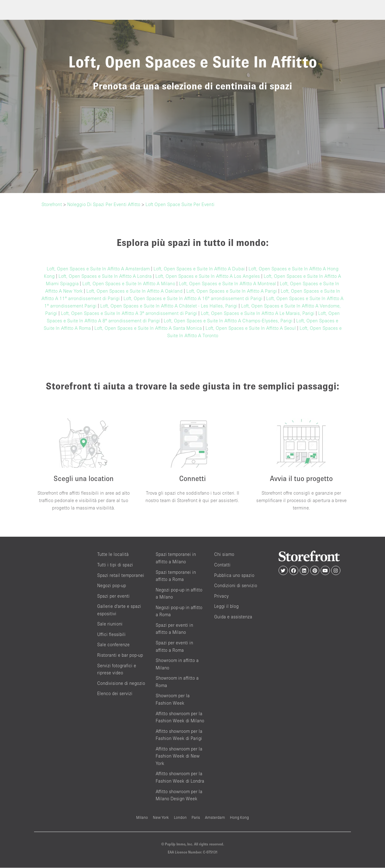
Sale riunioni (110, 624)
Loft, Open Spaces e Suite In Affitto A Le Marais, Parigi (258, 313)
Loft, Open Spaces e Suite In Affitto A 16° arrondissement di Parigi (193, 298)
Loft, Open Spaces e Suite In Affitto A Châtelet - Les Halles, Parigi (169, 306)
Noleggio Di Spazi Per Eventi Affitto (104, 204)
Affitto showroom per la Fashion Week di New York (179, 756)
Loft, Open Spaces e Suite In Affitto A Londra (105, 276)
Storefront (52, 204)
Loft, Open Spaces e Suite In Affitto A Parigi (232, 291)
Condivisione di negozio (121, 683)
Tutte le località (113, 554)
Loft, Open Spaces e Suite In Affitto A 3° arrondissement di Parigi (129, 313)
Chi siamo (224, 554)
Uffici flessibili (111, 634)
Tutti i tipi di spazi (115, 565)
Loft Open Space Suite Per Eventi (180, 204)
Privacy (221, 596)
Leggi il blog (226, 606)
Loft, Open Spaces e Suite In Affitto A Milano (129, 283)
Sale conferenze (113, 645)
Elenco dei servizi (115, 694)
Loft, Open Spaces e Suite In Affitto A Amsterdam (98, 269)
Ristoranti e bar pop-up (120, 655)
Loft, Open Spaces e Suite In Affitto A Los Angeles (208, 276)
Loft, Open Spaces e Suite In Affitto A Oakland (134, 291)
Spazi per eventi (113, 596)
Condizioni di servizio (236, 585)
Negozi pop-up (112, 585)
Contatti (222, 565)
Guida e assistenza (233, 617)
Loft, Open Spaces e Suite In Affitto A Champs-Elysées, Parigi (228, 320)
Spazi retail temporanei (121, 575)
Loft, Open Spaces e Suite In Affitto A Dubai (199, 269)
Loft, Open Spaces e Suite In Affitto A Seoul (251, 328)
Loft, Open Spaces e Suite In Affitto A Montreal (227, 283)
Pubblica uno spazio (234, 575)
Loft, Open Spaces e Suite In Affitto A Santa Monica (148, 328)
